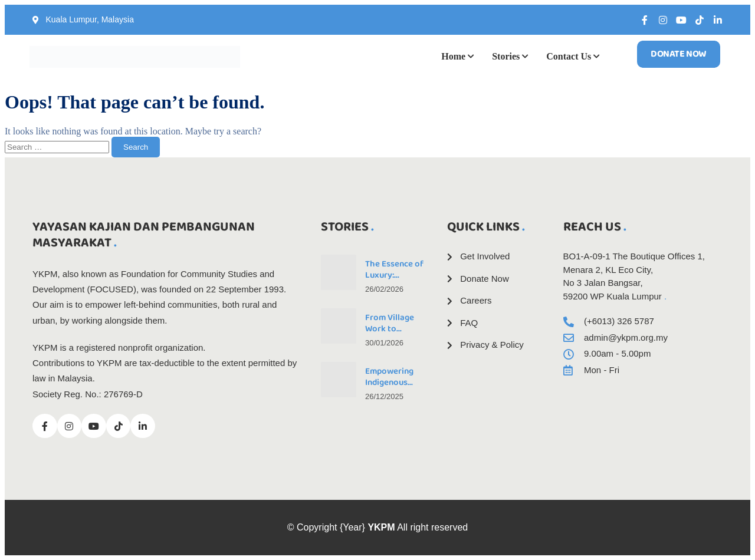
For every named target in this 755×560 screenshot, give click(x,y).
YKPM (381, 527)
